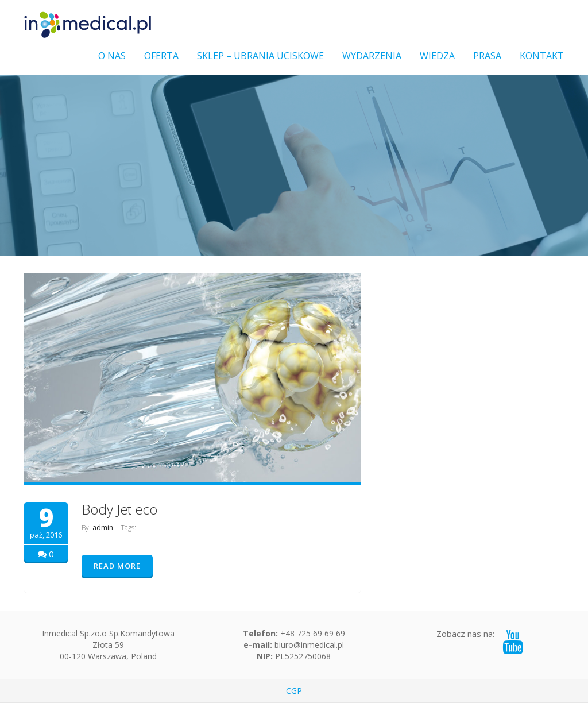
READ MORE (117, 566)
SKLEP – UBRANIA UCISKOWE (260, 56)
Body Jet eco (119, 509)
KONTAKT (542, 56)
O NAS (112, 56)
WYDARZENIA (372, 56)
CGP (294, 691)
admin (103, 528)
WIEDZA (437, 56)
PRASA (487, 56)
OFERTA (161, 56)
